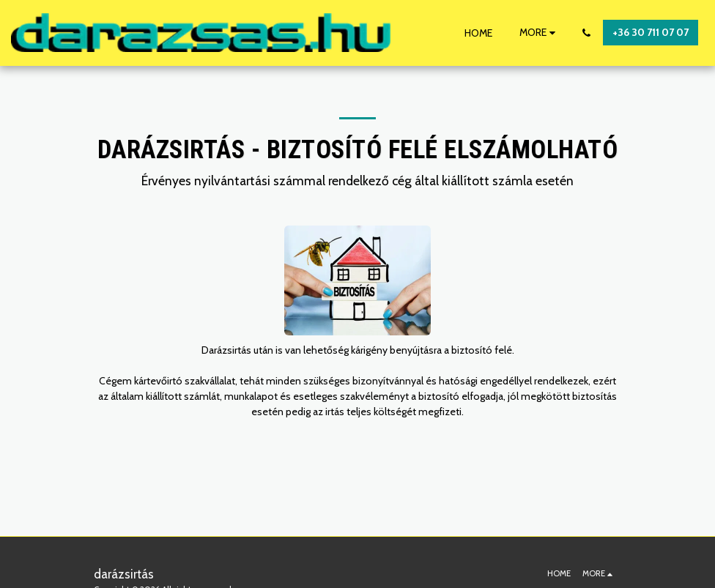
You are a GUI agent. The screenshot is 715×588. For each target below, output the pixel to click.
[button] (586, 33)
